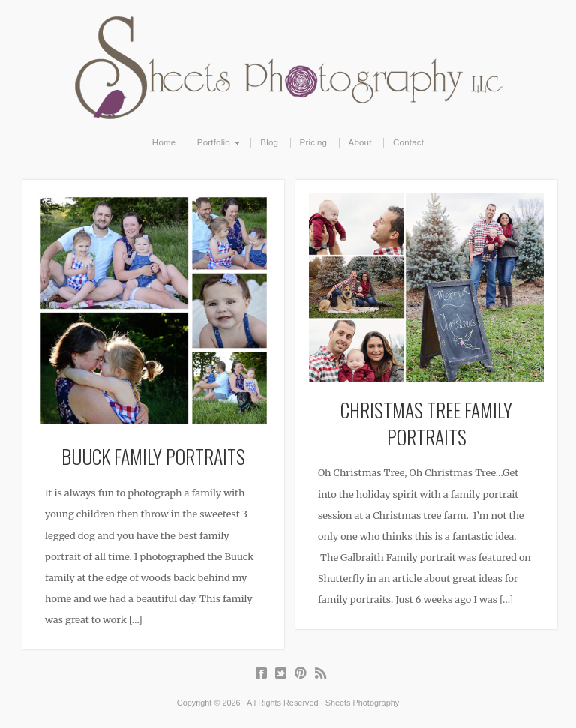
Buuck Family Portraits (153, 456)
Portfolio (214, 143)
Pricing (314, 142)
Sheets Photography (288, 67)
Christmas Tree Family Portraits (426, 423)
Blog (269, 142)
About (360, 142)
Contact (408, 142)
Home (164, 142)
